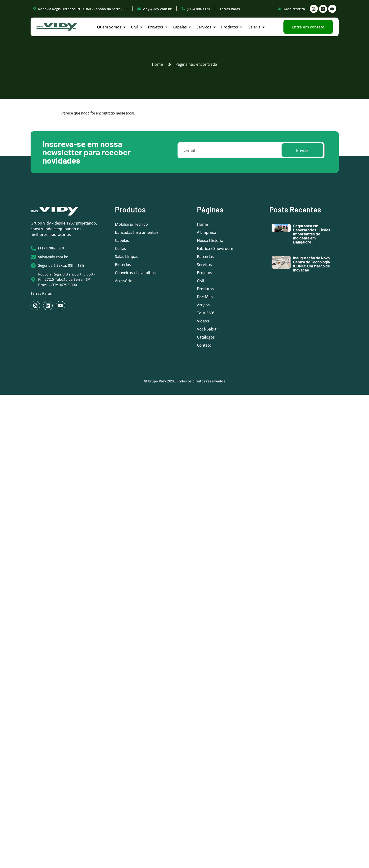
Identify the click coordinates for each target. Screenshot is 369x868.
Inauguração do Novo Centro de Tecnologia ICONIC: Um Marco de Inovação (312, 264)
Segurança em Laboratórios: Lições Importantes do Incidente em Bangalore (312, 234)
